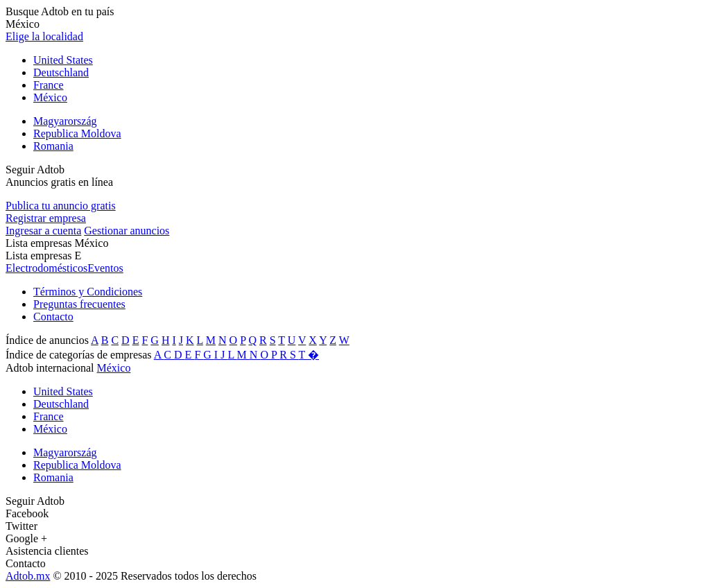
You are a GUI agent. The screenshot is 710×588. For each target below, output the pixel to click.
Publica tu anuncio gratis (61, 206)
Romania (53, 146)
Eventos (105, 268)
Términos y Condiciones (88, 292)
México (50, 97)
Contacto (53, 317)
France (49, 85)
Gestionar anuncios (127, 231)
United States (63, 60)
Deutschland (61, 72)
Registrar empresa (46, 218)
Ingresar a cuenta (43, 231)
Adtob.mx (28, 576)
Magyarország (65, 121)
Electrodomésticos (46, 268)
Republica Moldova (77, 133)
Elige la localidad (44, 36)
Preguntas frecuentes (79, 304)
